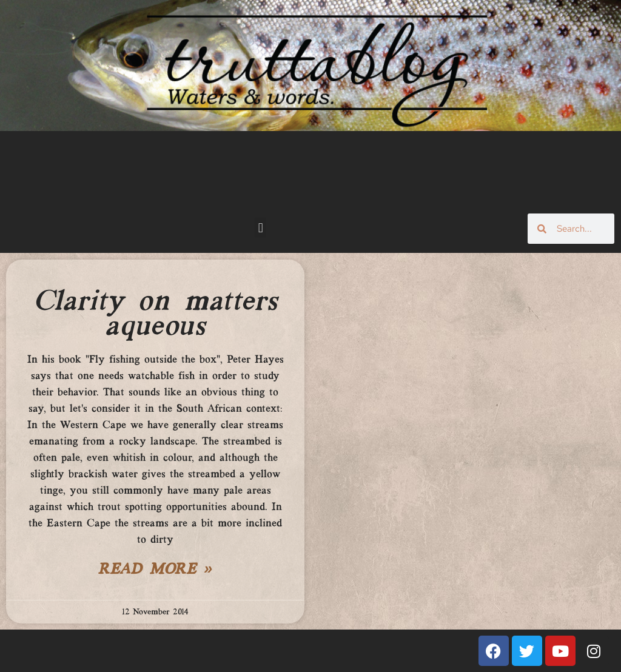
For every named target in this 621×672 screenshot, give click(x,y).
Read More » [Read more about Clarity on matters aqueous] (155, 570)
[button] (260, 228)
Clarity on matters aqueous (156, 314)
